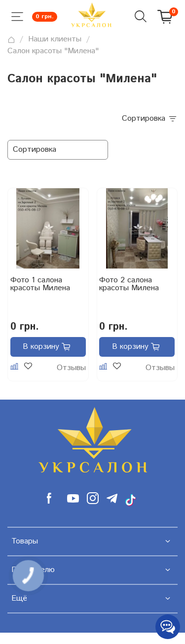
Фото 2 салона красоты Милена (129, 285)
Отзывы (71, 368)
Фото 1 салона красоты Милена (40, 285)
